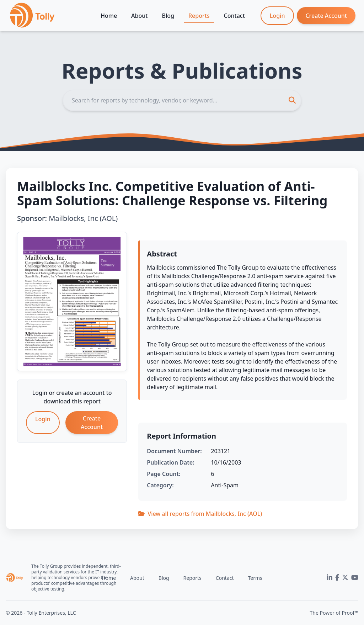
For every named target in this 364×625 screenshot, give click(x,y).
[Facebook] (337, 578)
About (139, 16)
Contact (234, 16)
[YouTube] (355, 578)
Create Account (326, 16)
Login (277, 16)
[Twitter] (345, 578)
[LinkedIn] (330, 578)
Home (109, 16)
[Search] (182, 100)
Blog (168, 16)
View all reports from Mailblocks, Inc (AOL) (200, 514)
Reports (199, 16)
